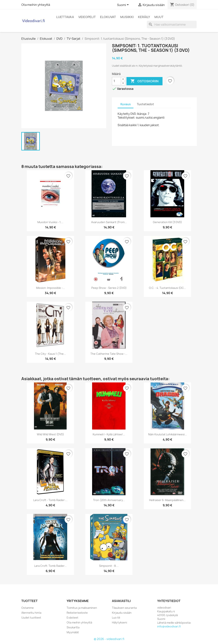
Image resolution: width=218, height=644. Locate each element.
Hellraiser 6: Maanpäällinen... (167, 500)
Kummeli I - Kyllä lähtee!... (109, 434)
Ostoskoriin (144, 81)
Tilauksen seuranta (124, 608)
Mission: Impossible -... (50, 288)
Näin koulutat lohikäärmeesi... (168, 434)
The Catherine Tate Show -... (109, 354)
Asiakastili (121, 601)
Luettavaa (65, 17)
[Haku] (172, 24)
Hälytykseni (119, 622)
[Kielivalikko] (124, 5)
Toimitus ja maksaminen (82, 608)
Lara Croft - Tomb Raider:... (50, 500)
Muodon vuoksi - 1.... (50, 222)
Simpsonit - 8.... (109, 566)
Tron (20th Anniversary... (109, 500)
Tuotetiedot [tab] (145, 104)
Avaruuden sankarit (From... (109, 222)
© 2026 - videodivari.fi (109, 639)
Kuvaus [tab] (126, 104)
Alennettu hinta (31, 613)
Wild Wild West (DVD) (50, 434)
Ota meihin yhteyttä (36, 5)
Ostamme (28, 608)
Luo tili (116, 618)
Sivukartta (73, 627)
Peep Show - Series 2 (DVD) (109, 288)
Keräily (144, 17)
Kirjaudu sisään (122, 613)
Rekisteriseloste (77, 613)
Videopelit (87, 17)
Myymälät (73, 632)
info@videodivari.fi (169, 626)
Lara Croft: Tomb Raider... (50, 566)
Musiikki (127, 17)
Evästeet (72, 618)
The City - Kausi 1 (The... (50, 354)
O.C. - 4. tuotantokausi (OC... (167, 288)
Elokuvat (108, 17)
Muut (159, 17)
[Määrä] (116, 81)
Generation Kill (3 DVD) (167, 222)
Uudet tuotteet (31, 618)
